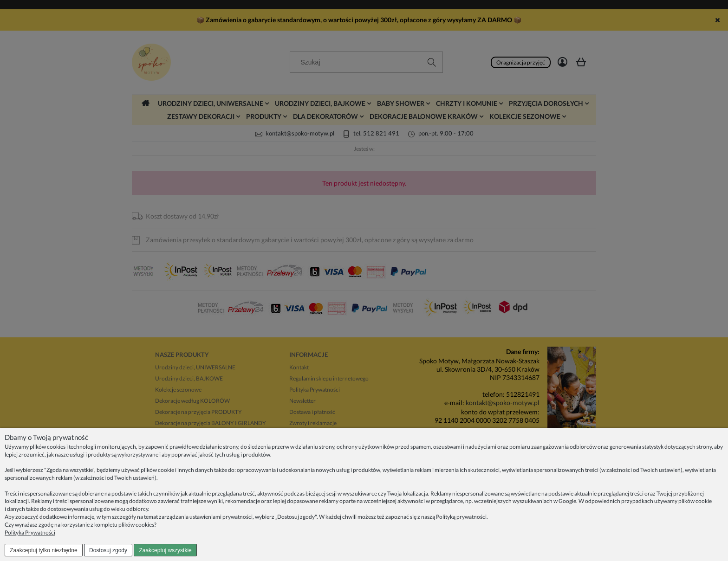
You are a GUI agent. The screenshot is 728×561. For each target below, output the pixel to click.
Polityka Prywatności (30, 532)
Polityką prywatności (461, 517)
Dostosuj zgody (108, 550)
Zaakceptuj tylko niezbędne (43, 550)
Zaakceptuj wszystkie (165, 550)
